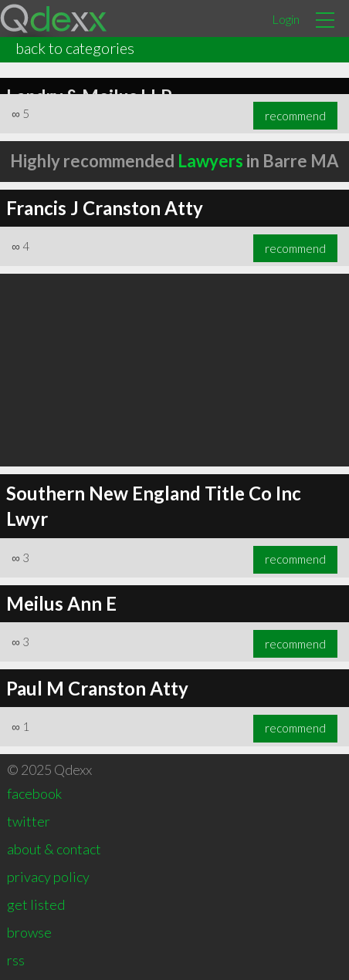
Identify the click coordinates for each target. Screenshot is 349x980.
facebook (34, 793)
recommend (295, 116)
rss (16, 960)
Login (286, 19)
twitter (29, 821)
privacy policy (48, 877)
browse (29, 932)
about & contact (54, 849)
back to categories (75, 48)
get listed (36, 904)
